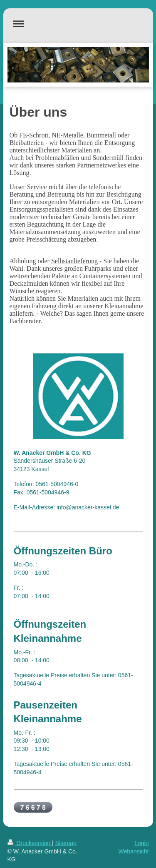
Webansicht (134, 851)
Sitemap (66, 843)
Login (141, 843)
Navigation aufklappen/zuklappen (78, 24)
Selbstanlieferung (74, 261)
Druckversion (30, 843)
